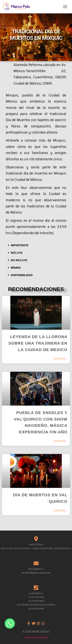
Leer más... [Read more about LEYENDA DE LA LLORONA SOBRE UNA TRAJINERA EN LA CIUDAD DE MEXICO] (61, 359)
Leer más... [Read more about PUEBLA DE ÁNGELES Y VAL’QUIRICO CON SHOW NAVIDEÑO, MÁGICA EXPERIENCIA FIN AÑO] (61, 441)
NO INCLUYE (19, 260)
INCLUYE (17, 253)
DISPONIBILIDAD (22, 275)
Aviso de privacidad (36, 637)
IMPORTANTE (20, 245)
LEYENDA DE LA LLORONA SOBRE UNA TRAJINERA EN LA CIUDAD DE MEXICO (38, 343)
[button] (36, 245)
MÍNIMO (16, 268)
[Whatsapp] (10, 624)
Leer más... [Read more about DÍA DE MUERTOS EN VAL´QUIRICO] (61, 511)
